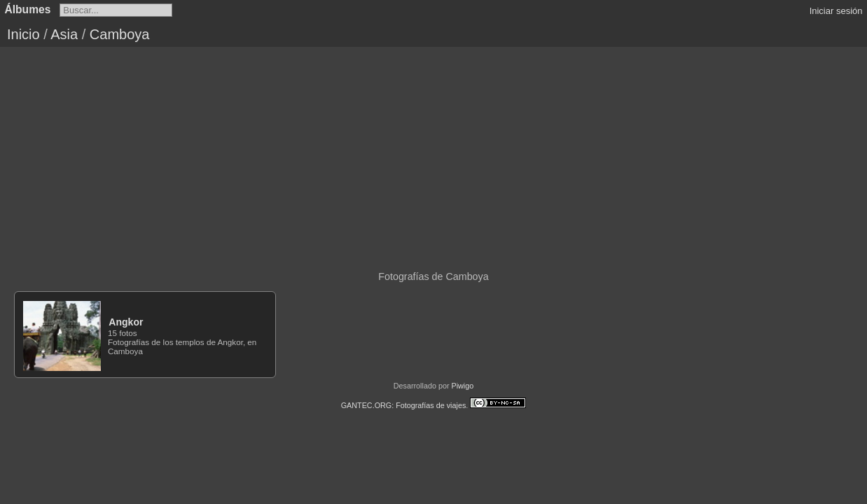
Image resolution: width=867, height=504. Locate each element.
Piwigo (462, 386)
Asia (64, 34)
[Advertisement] (433, 152)
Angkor (126, 322)
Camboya (120, 34)
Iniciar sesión (836, 11)
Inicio (23, 34)
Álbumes (28, 9)
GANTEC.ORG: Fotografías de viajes (404, 405)
